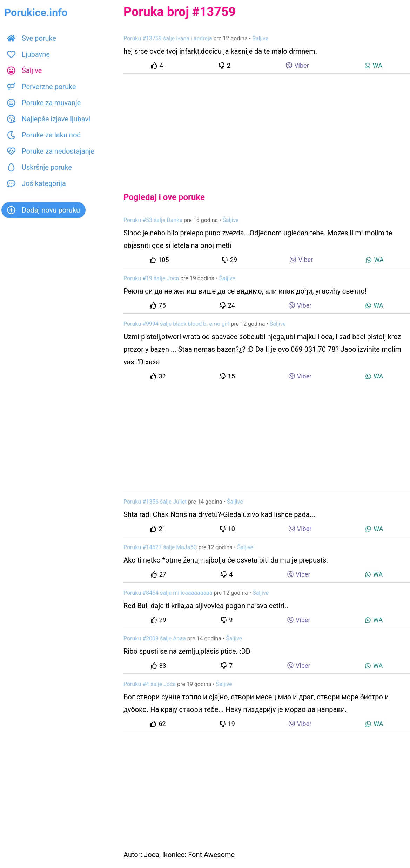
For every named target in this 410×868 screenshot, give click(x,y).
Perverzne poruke (42, 87)
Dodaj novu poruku (43, 210)
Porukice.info (36, 12)
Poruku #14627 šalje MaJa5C (160, 547)
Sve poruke (32, 38)
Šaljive (24, 70)
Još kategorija (36, 183)
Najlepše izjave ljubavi (49, 119)
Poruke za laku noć (44, 135)
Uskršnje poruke (39, 167)
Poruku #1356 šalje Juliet (155, 502)
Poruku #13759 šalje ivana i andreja (168, 38)
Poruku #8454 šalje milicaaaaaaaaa (168, 593)
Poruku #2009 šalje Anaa (155, 638)
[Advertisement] (267, 127)
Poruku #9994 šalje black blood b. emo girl (176, 324)
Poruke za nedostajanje (51, 151)
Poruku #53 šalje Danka (153, 220)
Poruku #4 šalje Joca (150, 684)
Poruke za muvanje (44, 103)
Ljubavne (28, 54)
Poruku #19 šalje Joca (151, 278)
